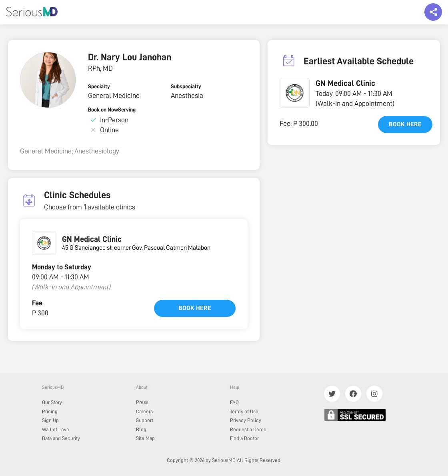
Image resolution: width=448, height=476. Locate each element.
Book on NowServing (112, 110)
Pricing (50, 411)
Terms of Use (244, 411)
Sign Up (50, 420)
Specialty (99, 86)
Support (145, 420)
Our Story (52, 402)
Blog (141, 429)
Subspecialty (186, 86)
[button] (295, 93)
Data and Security (61, 438)
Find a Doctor (244, 438)
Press (142, 402)
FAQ (234, 402)
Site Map (145, 438)
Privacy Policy (246, 420)
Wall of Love (56, 429)
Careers (144, 411)
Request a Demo (248, 429)
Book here (195, 308)
